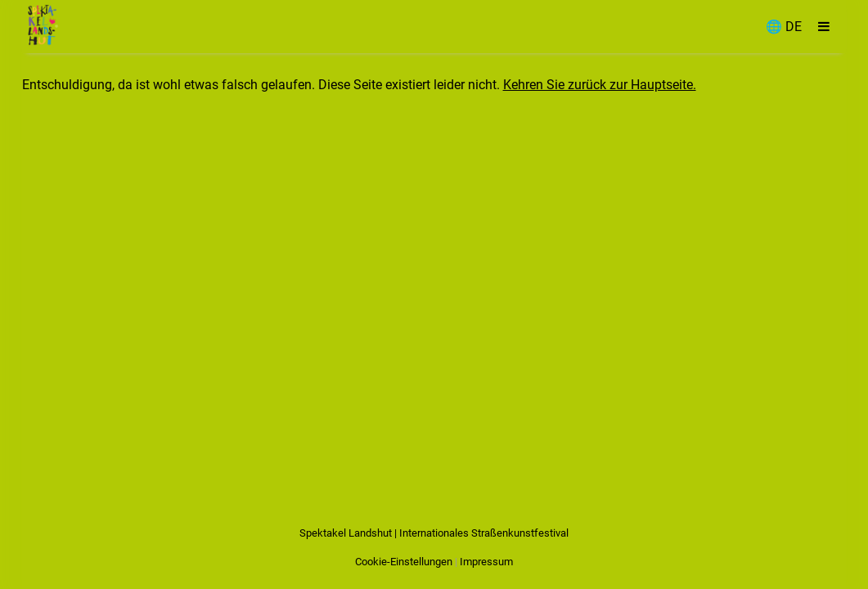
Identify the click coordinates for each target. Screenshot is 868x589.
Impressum (486, 562)
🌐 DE (784, 27)
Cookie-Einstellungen (404, 562)
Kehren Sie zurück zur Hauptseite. (600, 85)
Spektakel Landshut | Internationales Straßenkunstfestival (434, 533)
